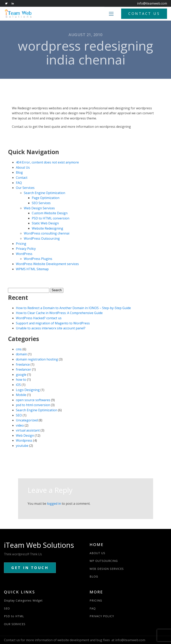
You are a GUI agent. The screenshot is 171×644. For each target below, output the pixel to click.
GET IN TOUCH (30, 568)
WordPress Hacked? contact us (39, 318)
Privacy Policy (26, 249)
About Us (23, 167)
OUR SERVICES (15, 624)
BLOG (94, 576)
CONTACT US (144, 13)
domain (21, 354)
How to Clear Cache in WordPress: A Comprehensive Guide (59, 313)
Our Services (25, 188)
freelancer (24, 369)
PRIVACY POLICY (102, 616)
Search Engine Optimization (44, 193)
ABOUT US (97, 553)
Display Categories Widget (23, 600)
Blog (19, 172)
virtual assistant (28, 430)
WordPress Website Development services (47, 264)
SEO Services (41, 203)
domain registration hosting (37, 359)
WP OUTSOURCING (104, 561)
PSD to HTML (14, 616)
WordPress (24, 254)
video (20, 425)
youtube (22, 446)
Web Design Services (39, 208)
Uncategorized (27, 420)
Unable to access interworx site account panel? (51, 328)
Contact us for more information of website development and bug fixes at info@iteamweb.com (75, 640)
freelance (23, 364)
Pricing (21, 244)
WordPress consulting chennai (47, 233)
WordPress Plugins (38, 259)
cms (19, 349)
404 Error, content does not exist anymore (47, 162)
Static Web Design (45, 223)
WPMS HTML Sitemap (32, 269)
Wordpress (24, 440)
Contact (22, 178)
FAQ (19, 183)
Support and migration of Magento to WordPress (53, 323)
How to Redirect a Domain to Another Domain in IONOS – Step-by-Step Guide (73, 308)
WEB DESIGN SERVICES (107, 569)
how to (21, 380)
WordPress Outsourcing (42, 238)
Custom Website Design (50, 213)
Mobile (21, 395)
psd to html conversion (33, 405)
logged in (54, 504)
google (21, 375)
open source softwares (33, 400)
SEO (19, 415)
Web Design (25, 435)
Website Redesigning (47, 228)
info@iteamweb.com (152, 3)
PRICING (96, 600)
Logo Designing (28, 390)
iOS (18, 385)
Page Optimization (46, 198)
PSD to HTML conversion (51, 218)
